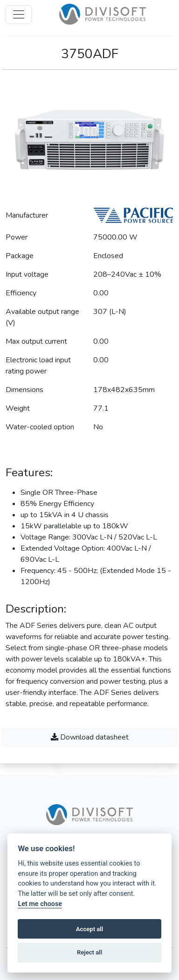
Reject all (89, 952)
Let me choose (40, 904)
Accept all (89, 929)
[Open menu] (19, 14)
